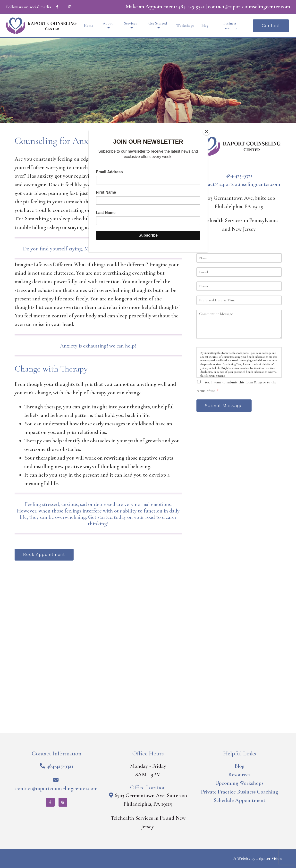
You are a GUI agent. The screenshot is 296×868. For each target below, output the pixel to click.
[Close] (206, 132)
